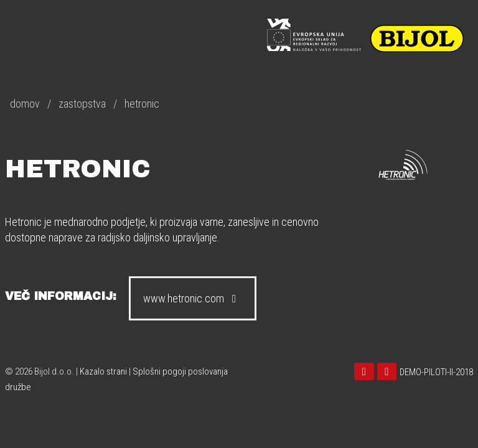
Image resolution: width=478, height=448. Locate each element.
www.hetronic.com (193, 298)
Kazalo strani (103, 371)
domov (25, 104)
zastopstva (82, 104)
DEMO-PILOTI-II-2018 (436, 372)
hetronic (142, 104)
